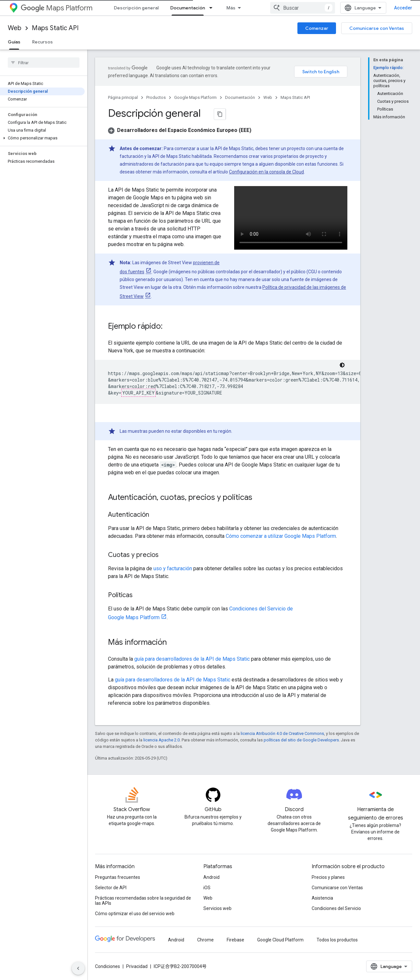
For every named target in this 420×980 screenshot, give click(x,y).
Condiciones (108, 966)
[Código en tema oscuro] (342, 365)
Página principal (123, 97)
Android (211, 877)
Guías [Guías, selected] (14, 42)
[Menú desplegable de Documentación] (213, 8)
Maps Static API (55, 28)
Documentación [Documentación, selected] (188, 8)
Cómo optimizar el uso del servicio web (135, 914)
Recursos (42, 42)
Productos (156, 97)
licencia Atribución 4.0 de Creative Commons (282, 733)
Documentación (240, 97)
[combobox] (303, 8)
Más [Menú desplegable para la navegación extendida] (231, 8)
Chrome (205, 940)
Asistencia (322, 898)
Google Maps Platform (195, 97)
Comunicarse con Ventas (377, 28)
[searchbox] (44, 63)
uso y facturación (173, 568)
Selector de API (111, 888)
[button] (42, 138)
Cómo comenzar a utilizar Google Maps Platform (281, 536)
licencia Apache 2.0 (162, 740)
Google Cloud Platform (280, 940)
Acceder (403, 8)
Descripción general (136, 8)
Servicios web (217, 908)
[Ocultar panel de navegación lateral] (78, 968)
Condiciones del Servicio (336, 908)
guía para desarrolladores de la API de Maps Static (192, 659)
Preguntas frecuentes (118, 877)
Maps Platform (57, 8)
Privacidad (137, 966)
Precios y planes (328, 877)
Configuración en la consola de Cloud (266, 172)
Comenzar (317, 28)
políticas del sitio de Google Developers (301, 740)
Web (15, 28)
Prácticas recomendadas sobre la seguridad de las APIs (143, 901)
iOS (207, 888)
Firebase (235, 940)
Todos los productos (337, 940)
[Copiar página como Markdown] (220, 114)
